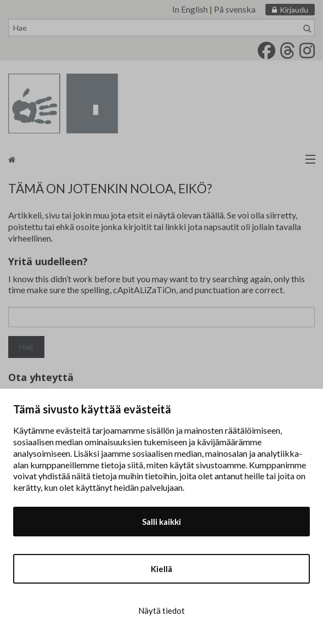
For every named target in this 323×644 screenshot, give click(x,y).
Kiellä (161, 569)
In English (190, 9)
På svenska (235, 9)
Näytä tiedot (161, 611)
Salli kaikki (161, 522)
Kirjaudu (294, 10)
